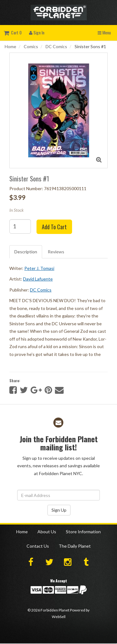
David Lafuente (38, 279)
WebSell (59, 617)
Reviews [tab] (56, 252)
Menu (104, 32)
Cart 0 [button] (13, 32)
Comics (31, 46)
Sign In (37, 32)
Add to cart (54, 227)
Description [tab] (26, 252)
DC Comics (56, 46)
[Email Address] (58, 495)
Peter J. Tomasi (39, 268)
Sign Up (59, 510)
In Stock (17, 210)
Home (10, 46)
